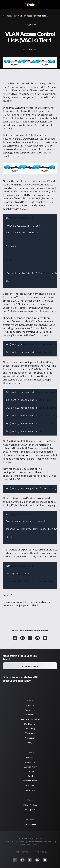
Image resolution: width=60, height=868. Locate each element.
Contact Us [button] (30, 710)
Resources (12, 16)
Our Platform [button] (30, 724)
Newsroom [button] (30, 738)
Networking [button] (30, 762)
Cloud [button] (30, 776)
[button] (15, 638)
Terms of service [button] (21, 852)
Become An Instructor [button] (30, 719)
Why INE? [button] (30, 757)
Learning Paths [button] (30, 781)
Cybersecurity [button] (30, 767)
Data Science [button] (30, 771)
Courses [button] (30, 785)
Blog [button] (30, 742)
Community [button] (30, 728)
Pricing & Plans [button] (30, 805)
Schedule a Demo (30, 666)
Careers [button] (30, 715)
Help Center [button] (30, 825)
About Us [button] (30, 705)
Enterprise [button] (30, 810)
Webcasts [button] (30, 733)
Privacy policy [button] (41, 852)
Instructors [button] (30, 790)
